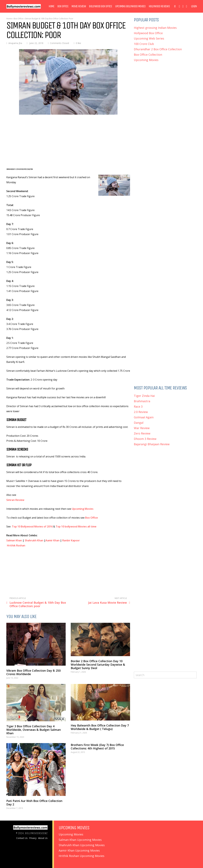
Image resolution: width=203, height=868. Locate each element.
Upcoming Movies (83, 509)
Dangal (139, 423)
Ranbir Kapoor (71, 540)
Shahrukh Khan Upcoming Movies (82, 845)
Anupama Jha (15, 43)
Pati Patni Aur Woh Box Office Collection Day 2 (34, 803)
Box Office (63, 6)
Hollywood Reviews (159, 6)
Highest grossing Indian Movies (155, 28)
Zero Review (142, 433)
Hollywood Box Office (148, 33)
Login (194, 6)
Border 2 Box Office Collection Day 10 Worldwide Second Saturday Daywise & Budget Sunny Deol (98, 665)
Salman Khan (14, 540)
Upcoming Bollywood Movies (130, 6)
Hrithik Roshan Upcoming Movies (82, 856)
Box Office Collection (148, 55)
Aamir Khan (52, 540)
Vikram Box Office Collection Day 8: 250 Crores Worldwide (33, 672)
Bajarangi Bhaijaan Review (152, 444)
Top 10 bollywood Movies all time (76, 526)
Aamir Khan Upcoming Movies (79, 850)
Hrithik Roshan (16, 545)
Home (51, 6)
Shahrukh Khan (34, 540)
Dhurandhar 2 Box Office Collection (158, 49)
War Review (142, 428)
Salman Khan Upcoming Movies (80, 840)
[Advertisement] (68, 142)
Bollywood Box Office (100, 6)
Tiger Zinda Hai (144, 396)
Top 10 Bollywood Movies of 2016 (32, 526)
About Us (43, 838)
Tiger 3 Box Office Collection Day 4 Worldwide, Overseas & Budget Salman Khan (34, 730)
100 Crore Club (144, 44)
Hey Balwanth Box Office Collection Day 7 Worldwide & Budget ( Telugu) (100, 727)
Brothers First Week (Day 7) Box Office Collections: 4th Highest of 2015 (97, 747)
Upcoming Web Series (149, 38)
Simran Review (15, 500)
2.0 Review (141, 412)
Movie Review (79, 6)
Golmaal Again (144, 417)
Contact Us (22, 838)
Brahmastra (142, 401)
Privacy (33, 838)
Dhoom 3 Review (145, 439)
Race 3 (138, 406)
